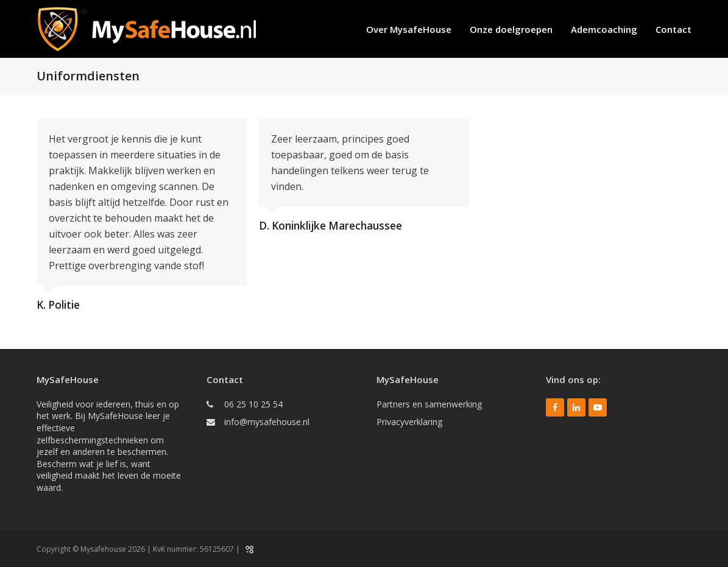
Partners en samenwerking (429, 404)
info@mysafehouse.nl (267, 422)
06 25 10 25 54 (253, 404)
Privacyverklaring (409, 422)
